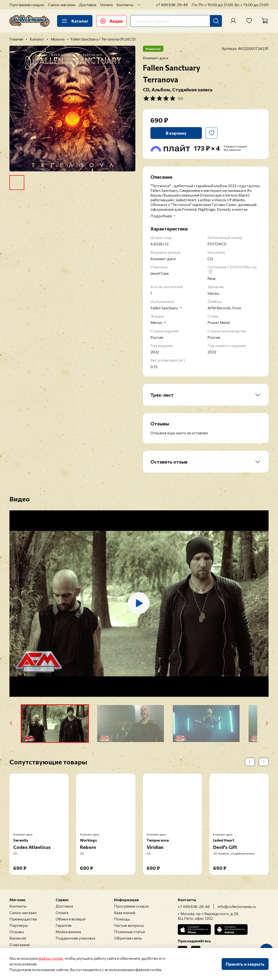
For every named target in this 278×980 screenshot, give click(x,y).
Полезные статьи (129, 932)
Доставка (88, 5)
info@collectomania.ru (237, 906)
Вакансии (18, 938)
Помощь (122, 919)
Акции (111, 21)
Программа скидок (27, 5)
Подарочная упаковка (75, 938)
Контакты (125, 5)
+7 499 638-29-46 (172, 5)
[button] (55, 724)
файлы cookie (51, 958)
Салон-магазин (62, 5)
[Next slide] (267, 724)
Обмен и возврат (71, 919)
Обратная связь (128, 938)
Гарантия (64, 925)
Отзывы (17, 932)
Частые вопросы (129, 925)
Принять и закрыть (245, 964)
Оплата (106, 5)
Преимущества (23, 919)
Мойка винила (68, 932)
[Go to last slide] (11, 724)
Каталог (75, 21)
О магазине (20, 945)
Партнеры (19, 925)
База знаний (125, 913)
